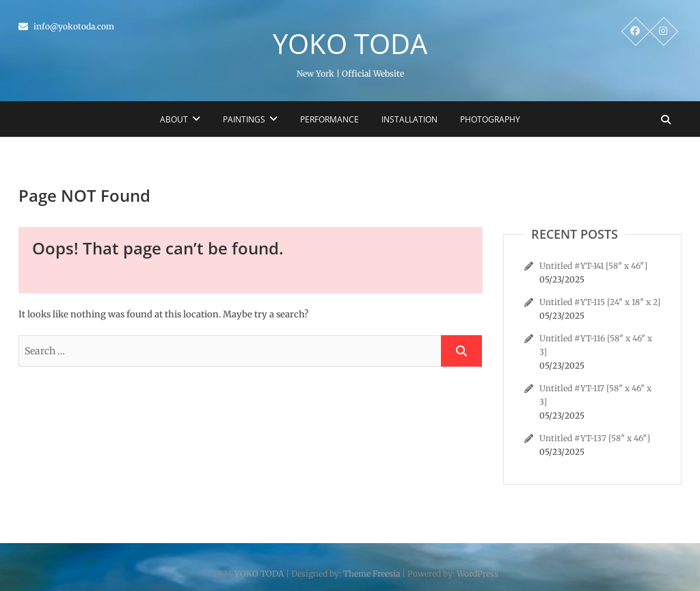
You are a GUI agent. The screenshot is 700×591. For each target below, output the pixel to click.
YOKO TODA (350, 44)
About (174, 119)
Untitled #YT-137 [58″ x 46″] (595, 438)
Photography (490, 119)
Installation (409, 119)
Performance (329, 119)
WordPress (477, 574)
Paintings (244, 119)
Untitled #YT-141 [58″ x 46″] (593, 266)
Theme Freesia (372, 574)
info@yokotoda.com (66, 26)
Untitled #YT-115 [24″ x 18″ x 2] (600, 302)
